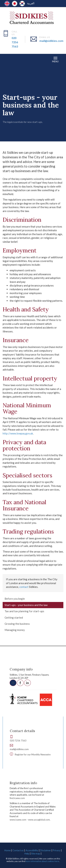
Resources (11, 87)
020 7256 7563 (15, 42)
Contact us (18, 850)
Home (7, 850)
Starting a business (48, 87)
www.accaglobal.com (39, 820)
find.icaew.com (17, 798)
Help (27, 854)
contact (24, 587)
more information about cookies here (42, 861)
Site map (36, 854)
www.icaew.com (18, 820)
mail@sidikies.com (51, 41)
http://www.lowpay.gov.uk (18, 433)
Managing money (15, 630)
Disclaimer (45, 850)
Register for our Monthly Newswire (33, 754)
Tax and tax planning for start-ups (24, 611)
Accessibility (32, 850)
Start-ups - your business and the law (26, 605)
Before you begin (15, 599)
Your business (27, 87)
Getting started (14, 618)
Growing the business (17, 624)
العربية (31, 3)
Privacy (57, 850)
